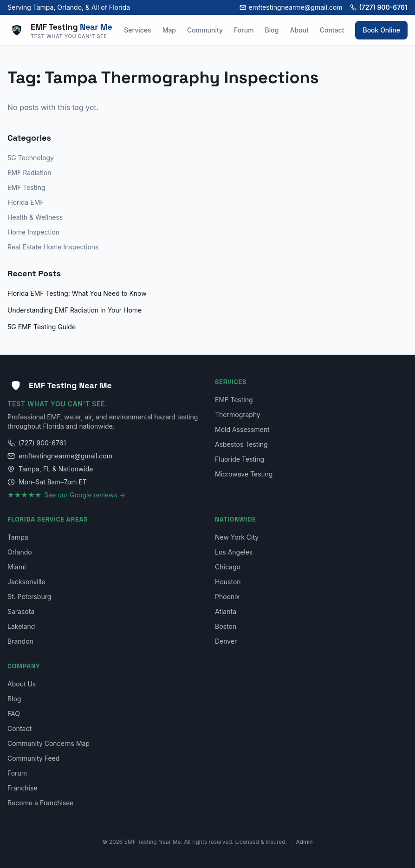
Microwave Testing (244, 474)
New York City (237, 537)
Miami (17, 567)
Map (169, 30)
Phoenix (227, 597)
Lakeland (21, 626)
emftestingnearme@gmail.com (291, 7)
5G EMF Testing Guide (42, 327)
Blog (272, 30)
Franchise (22, 788)
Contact (332, 30)
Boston (226, 626)
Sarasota (21, 611)
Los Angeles (234, 552)
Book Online (381, 30)
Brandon (20, 641)
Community (205, 30)
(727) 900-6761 (379, 7)
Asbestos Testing (241, 444)
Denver (226, 641)
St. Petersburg (29, 597)
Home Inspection (33, 232)
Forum (244, 30)
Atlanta (226, 611)
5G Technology (31, 158)
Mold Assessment (242, 429)
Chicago (228, 567)
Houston (228, 582)
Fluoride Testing (240, 459)
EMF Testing (26, 187)
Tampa (18, 537)
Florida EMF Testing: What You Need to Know (77, 293)
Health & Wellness (35, 217)
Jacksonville (26, 582)
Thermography (238, 414)
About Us (22, 684)
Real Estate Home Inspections (53, 247)
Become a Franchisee (41, 803)
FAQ (14, 714)
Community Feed (33, 758)
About (299, 30)
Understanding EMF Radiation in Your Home (75, 310)
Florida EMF (26, 202)
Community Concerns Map (49, 743)
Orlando (20, 552)
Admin (305, 842)
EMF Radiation (29, 173)
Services (137, 30)
